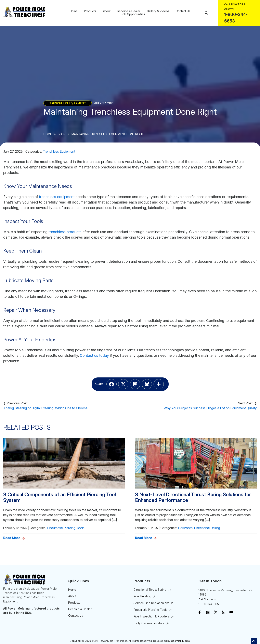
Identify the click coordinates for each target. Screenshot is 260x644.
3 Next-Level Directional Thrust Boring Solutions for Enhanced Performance (193, 498)
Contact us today (94, 355)
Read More (12, 538)
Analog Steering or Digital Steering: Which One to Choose (45, 408)
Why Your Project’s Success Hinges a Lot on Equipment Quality (210, 408)
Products (90, 11)
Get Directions (207, 599)
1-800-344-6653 (209, 604)
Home (74, 11)
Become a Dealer (129, 11)
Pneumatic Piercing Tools (66, 528)
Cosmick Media (180, 641)
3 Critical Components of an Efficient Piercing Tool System (60, 498)
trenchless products (65, 232)
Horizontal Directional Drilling (199, 528)
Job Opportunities (133, 14)
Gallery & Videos (158, 11)
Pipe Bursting (142, 596)
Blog (62, 134)
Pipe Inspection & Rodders (151, 616)
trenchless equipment (57, 197)
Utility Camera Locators (149, 623)
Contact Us (183, 11)
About (107, 11)
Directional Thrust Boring (150, 590)
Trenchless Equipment (68, 103)
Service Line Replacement (151, 603)
